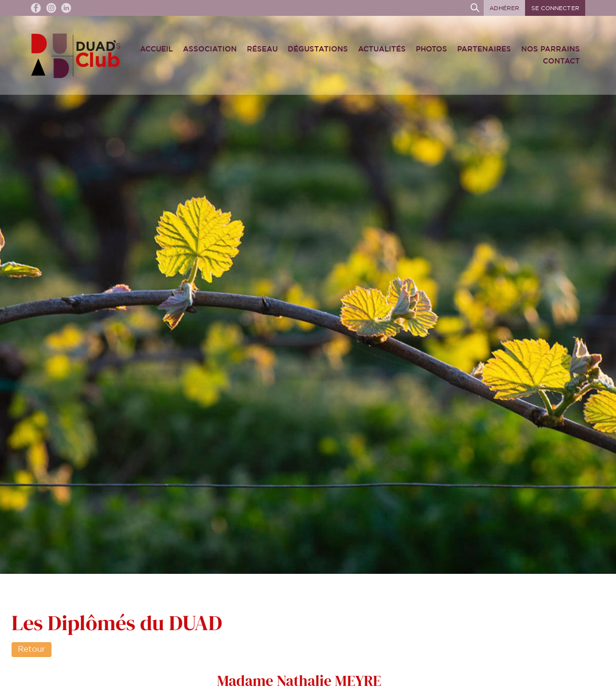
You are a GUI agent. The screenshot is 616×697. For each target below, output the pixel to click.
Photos (431, 49)
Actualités (382, 49)
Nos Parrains (551, 49)
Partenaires (484, 49)
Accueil (156, 49)
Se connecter (555, 8)
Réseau (262, 49)
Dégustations (318, 49)
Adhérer (504, 8)
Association (210, 49)
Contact (561, 61)
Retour (32, 649)
